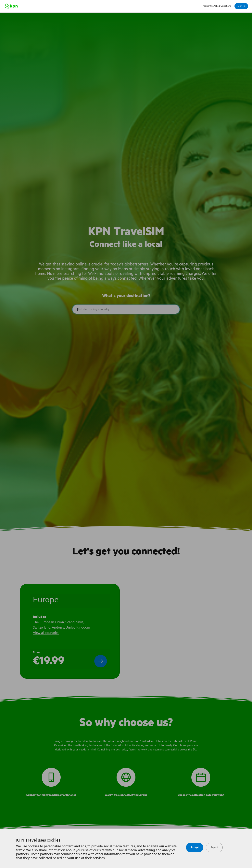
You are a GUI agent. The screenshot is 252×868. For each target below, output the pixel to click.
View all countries (46, 633)
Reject (214, 847)
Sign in (241, 6)
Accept (195, 847)
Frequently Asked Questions (216, 6)
